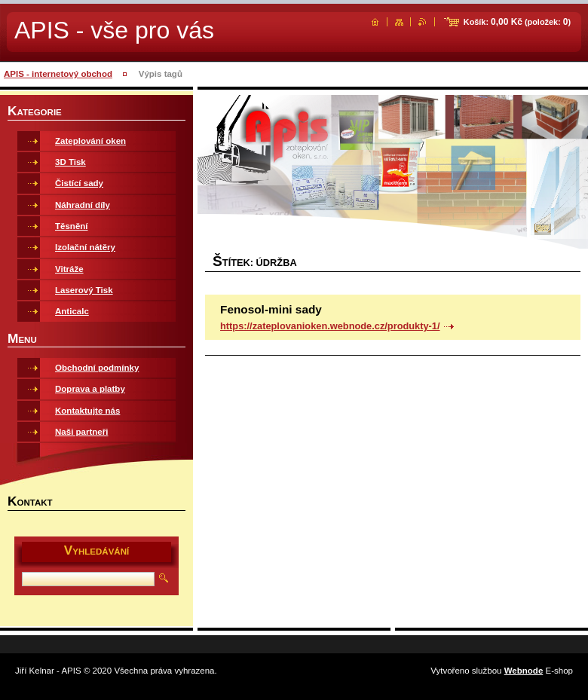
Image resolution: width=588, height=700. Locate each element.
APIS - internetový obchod (58, 74)
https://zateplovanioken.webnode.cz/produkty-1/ (330, 326)
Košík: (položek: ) (517, 22)
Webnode (524, 671)
